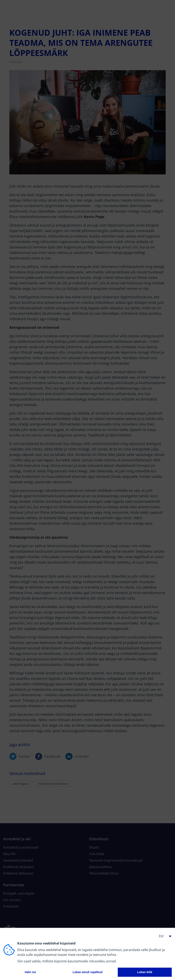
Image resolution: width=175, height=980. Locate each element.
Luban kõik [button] (145, 972)
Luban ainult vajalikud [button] (87, 972)
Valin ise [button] (30, 972)
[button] (164, 936)
